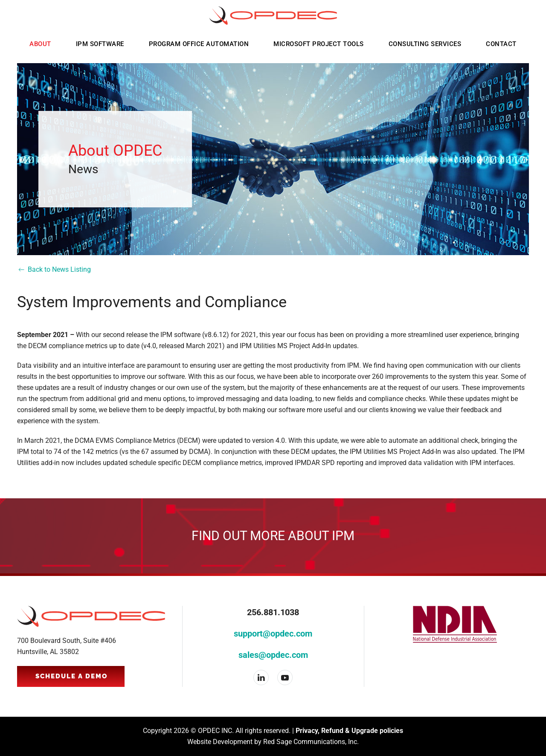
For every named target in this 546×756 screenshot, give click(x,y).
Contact (501, 44)
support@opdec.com (273, 634)
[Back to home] (273, 16)
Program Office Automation (199, 44)
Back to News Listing (54, 270)
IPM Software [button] (100, 44)
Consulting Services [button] (425, 44)
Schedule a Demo (71, 676)
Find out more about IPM (273, 536)
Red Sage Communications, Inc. (311, 742)
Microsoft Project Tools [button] (319, 44)
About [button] (40, 44)
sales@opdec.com (273, 655)
